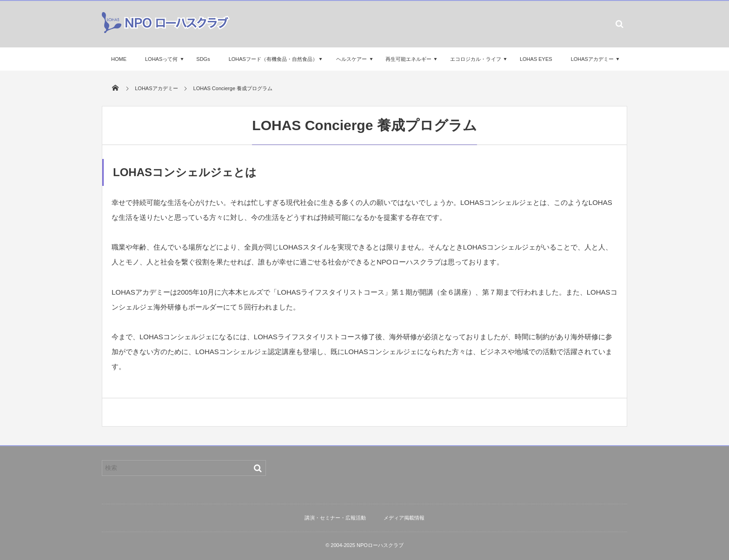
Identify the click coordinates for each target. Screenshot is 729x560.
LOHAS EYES (536, 59)
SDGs (203, 59)
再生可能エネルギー (408, 59)
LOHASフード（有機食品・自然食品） (273, 59)
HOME (119, 59)
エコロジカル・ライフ (476, 59)
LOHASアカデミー (592, 59)
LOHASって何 (161, 59)
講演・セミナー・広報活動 (335, 518)
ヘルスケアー (351, 59)
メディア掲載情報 (404, 518)
